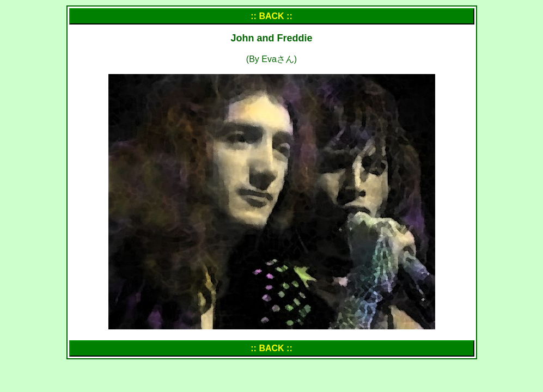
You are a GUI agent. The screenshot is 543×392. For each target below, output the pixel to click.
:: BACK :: (271, 16)
